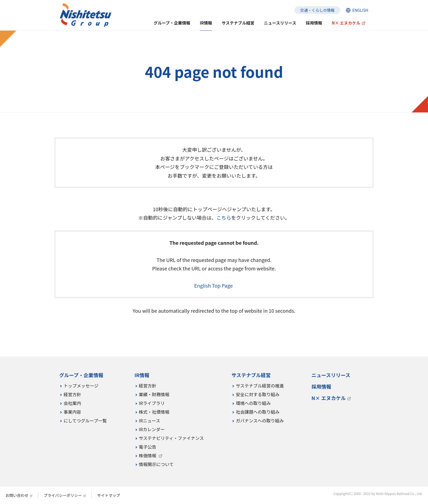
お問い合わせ (17, 495)
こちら (224, 217)
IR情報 (206, 23)
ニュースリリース (280, 23)
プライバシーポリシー (63, 495)
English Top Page (214, 285)
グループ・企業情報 (172, 23)
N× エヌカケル (346, 23)
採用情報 (314, 23)
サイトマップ (109, 495)
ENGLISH (360, 10)
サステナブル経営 (238, 23)
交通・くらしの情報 (317, 10)
